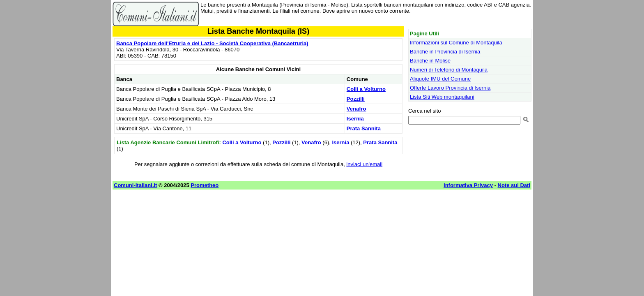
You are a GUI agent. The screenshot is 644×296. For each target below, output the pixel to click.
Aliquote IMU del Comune (440, 79)
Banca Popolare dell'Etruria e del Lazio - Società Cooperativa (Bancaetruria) (212, 43)
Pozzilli (356, 99)
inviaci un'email (364, 164)
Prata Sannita (364, 128)
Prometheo (205, 185)
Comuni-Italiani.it (135, 185)
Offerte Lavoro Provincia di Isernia (450, 88)
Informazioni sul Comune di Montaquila (456, 43)
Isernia (355, 119)
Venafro (356, 109)
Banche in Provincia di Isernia (445, 52)
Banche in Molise (430, 61)
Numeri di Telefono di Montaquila (449, 70)
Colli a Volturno (366, 89)
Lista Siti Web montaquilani (442, 97)
